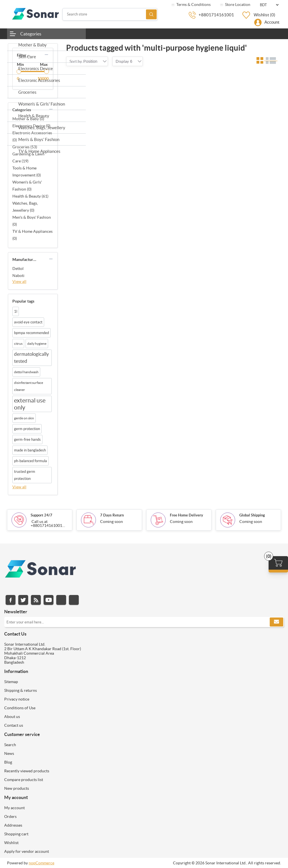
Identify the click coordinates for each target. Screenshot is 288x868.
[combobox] (90, 61)
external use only (30, 404)
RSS (36, 600)
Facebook (11, 600)
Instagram (61, 600)
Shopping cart (16, 834)
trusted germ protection (25, 475)
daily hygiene (37, 344)
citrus (18, 344)
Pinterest (74, 600)
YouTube (49, 600)
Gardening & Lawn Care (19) (28, 157)
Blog (8, 762)
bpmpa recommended (31, 333)
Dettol (18, 269)
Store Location (235, 5)
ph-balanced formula (31, 461)
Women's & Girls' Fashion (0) (27, 186)
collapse (46, 55)
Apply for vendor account (27, 851)
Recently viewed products (27, 771)
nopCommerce (41, 863)
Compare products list (24, 780)
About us (12, 717)
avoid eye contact (28, 322)
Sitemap (11, 682)
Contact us (14, 725)
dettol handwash (26, 372)
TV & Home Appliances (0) (32, 235)
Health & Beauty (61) (30, 196)
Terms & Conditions (191, 5)
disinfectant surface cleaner (29, 386)
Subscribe (276, 622)
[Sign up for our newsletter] (144, 622)
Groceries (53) (25, 147)
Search (151, 14)
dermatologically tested (31, 358)
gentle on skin (24, 418)
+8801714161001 (216, 15)
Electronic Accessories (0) (32, 136)
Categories (31, 34)
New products (17, 788)
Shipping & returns (21, 690)
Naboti (18, 276)
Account (272, 22)
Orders (10, 816)
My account (14, 808)
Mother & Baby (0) (28, 119)
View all (19, 281)
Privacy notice (17, 699)
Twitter (23, 600)
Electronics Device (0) (31, 126)
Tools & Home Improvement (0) (27, 172)
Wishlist (11, 843)
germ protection (27, 429)
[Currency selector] (269, 5)
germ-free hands (27, 439)
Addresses (13, 825)
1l (16, 311)
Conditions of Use (20, 708)
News (9, 753)
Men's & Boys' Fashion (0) (32, 221)
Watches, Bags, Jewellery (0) (25, 207)
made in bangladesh (30, 450)
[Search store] (110, 14)
